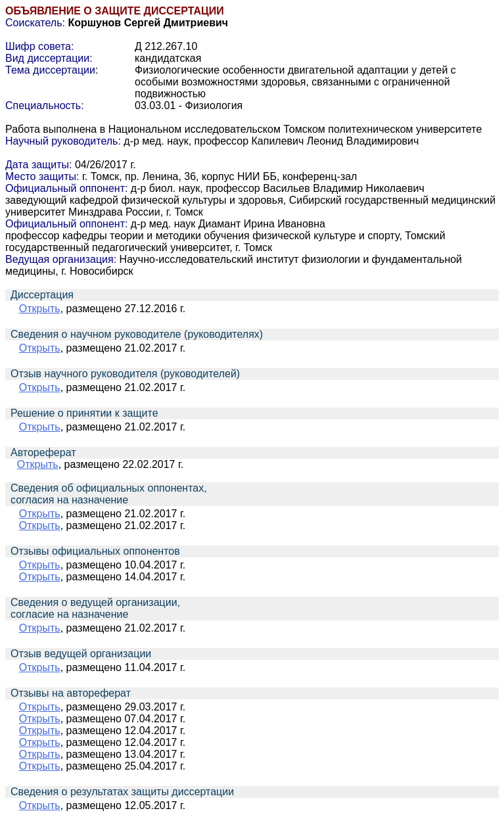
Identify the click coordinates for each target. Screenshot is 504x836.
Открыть (40, 309)
